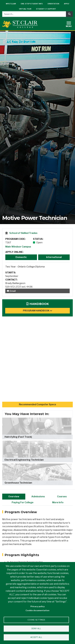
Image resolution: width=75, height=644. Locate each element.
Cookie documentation (37, 610)
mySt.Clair (11, 4)
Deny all (36, 628)
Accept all (36, 637)
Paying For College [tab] (23, 502)
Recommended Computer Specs (37, 404)
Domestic (21, 257)
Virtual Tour (25, 9)
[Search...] (34, 14)
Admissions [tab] (38, 497)
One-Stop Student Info (32, 4)
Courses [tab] (62, 497)
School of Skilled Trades (23, 233)
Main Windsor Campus (18, 247)
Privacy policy (38, 606)
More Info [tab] (58, 502)
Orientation (53, 4)
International (54, 257)
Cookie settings (36, 620)
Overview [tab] (14, 497)
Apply (67, 4)
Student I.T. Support (46, 9)
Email (11, 291)
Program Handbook (38, 311)
